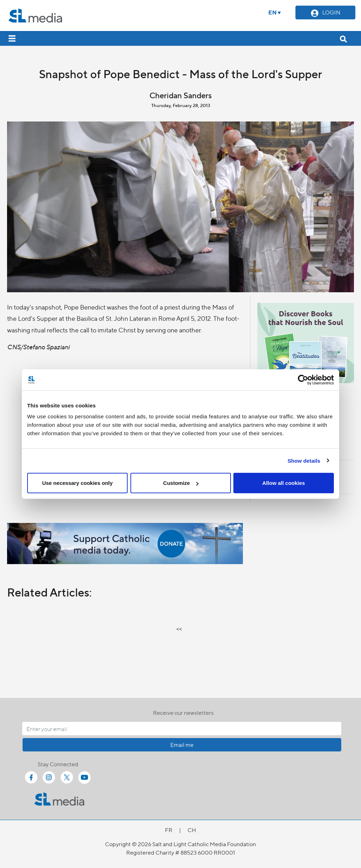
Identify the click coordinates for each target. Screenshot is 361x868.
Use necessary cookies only (77, 483)
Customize (181, 483)
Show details (304, 460)
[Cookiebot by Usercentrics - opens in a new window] (303, 380)
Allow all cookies (284, 483)
